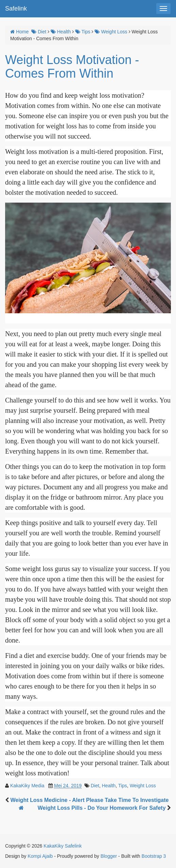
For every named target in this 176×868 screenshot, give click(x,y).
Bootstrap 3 (154, 856)
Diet (95, 786)
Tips (123, 786)
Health (109, 786)
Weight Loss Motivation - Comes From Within (72, 67)
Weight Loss (143, 786)
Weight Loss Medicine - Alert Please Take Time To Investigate (89, 800)
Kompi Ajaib (40, 856)
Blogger (109, 856)
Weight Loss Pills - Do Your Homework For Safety (102, 808)
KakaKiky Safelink (63, 846)
